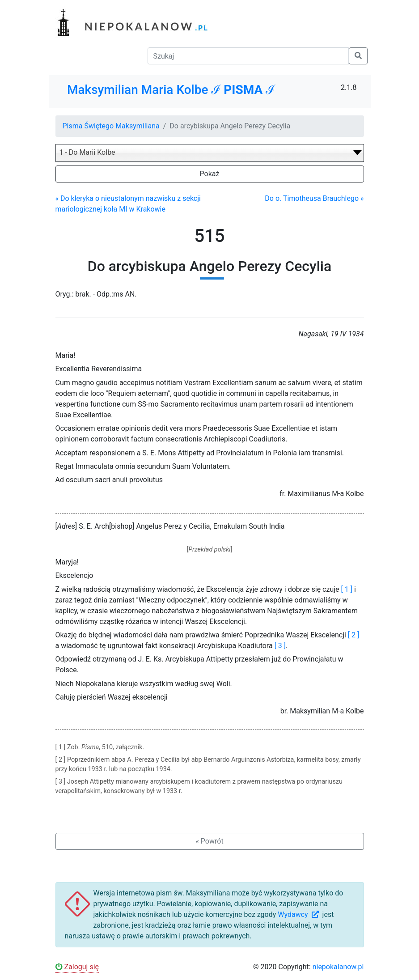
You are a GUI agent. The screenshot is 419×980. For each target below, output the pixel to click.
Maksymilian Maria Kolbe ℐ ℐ (171, 90)
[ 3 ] (280, 646)
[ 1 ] (347, 589)
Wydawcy (299, 914)
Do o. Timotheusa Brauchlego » (314, 198)
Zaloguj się (77, 967)
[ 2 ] (353, 635)
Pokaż (210, 174)
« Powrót (209, 841)
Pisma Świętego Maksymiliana (111, 126)
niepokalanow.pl (338, 967)
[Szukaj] (248, 56)
